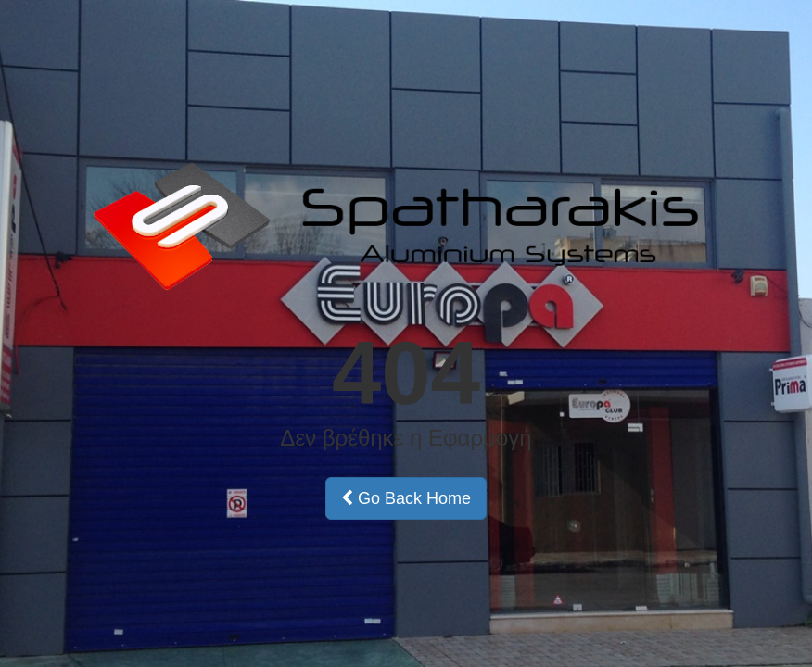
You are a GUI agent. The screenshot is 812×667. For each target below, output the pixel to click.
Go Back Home (406, 498)
